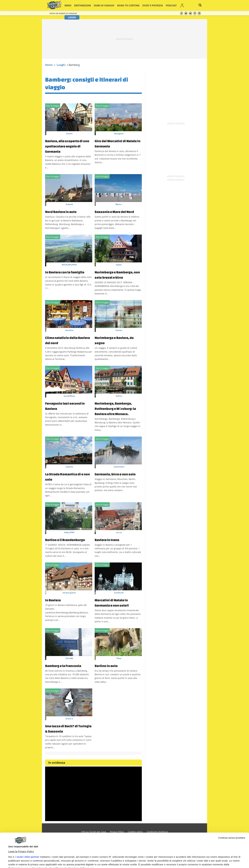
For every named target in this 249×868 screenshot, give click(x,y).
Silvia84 (69, 658)
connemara (119, 467)
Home (49, 65)
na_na (119, 532)
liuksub (69, 204)
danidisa (69, 330)
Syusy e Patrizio (142, 5)
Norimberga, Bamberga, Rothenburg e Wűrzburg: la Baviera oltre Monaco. (115, 409)
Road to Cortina (122, 5)
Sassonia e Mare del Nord (114, 212)
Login (180, 5)
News (71, 5)
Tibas (119, 658)
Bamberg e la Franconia (63, 666)
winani (69, 134)
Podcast (158, 5)
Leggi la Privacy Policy (21, 817)
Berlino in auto (106, 666)
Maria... (119, 204)
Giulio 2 (69, 719)
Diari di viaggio (102, 5)
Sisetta (119, 330)
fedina (119, 396)
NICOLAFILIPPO (69, 265)
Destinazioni (84, 5)
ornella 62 (119, 593)
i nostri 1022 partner (27, 823)
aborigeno (119, 134)
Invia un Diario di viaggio (63, 13)
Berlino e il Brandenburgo (65, 540)
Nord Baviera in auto (61, 212)
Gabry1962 (69, 532)
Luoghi (61, 65)
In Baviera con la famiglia (65, 272)
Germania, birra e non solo (115, 474)
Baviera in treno (107, 540)
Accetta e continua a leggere (175, 859)
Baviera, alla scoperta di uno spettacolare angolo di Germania (67, 146)
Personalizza (221, 860)
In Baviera (53, 600)
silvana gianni (69, 593)
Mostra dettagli (17, 852)
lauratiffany (69, 396)
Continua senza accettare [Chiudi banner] (232, 804)
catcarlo (69, 467)
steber (119, 265)
